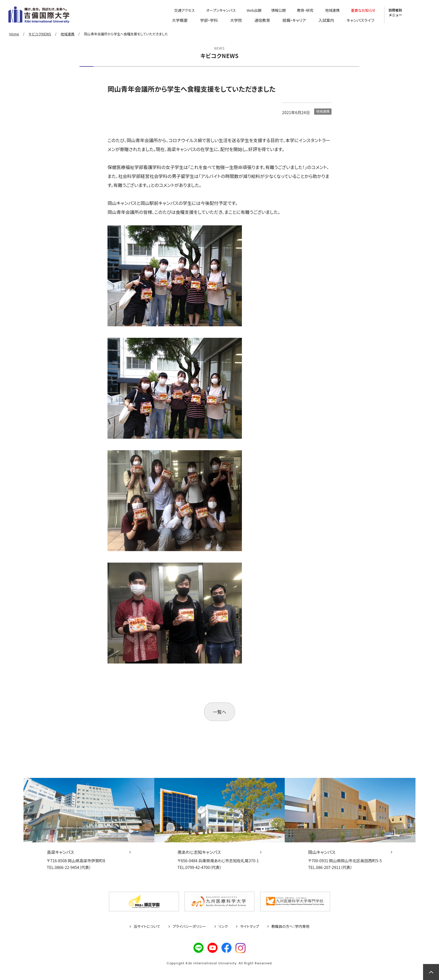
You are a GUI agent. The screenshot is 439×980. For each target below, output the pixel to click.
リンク (223, 926)
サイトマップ (249, 926)
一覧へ (219, 712)
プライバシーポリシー (189, 926)
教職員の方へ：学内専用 (290, 926)
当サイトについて (147, 926)
